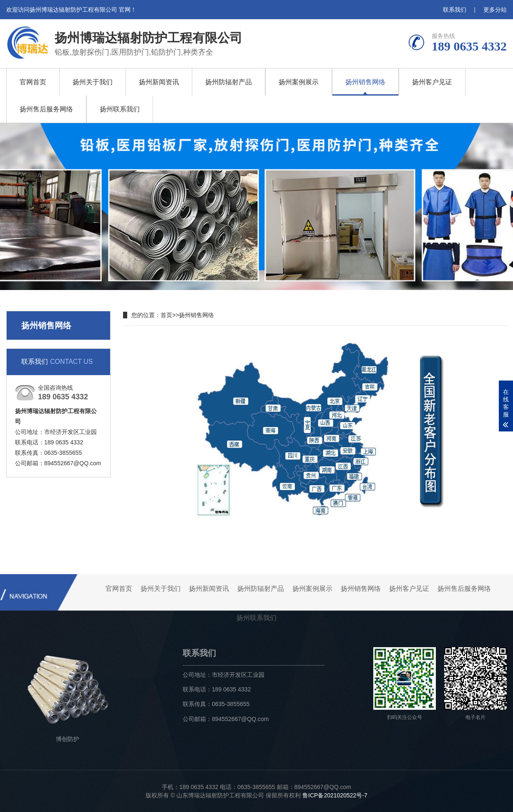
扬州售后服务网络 (46, 109)
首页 (166, 315)
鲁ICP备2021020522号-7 (335, 795)
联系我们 (455, 10)
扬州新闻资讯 (159, 82)
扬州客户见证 (432, 82)
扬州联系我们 (120, 109)
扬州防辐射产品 (229, 82)
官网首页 (33, 82)
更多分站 (495, 10)
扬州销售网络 (365, 82)
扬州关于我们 (93, 82)
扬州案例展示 (299, 82)
